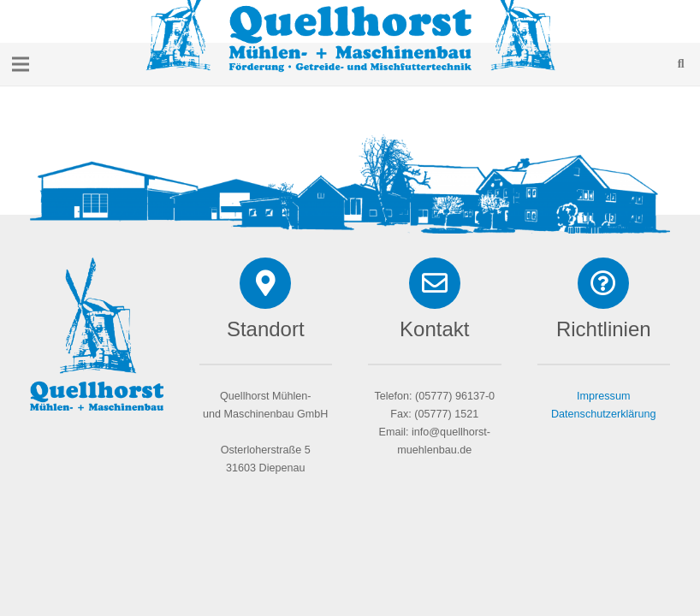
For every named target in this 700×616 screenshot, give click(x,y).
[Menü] (21, 64)
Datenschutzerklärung (604, 414)
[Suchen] (681, 64)
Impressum (603, 396)
